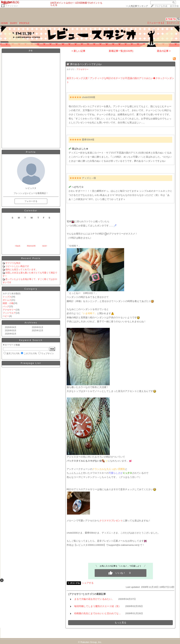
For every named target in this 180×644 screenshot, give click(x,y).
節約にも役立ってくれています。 (22, 269)
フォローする (31, 201)
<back (18, 246)
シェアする (88, 583)
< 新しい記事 (79, 51)
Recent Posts (31, 258)
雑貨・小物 (8, 303)
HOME (4, 23)
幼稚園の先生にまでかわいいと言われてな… (98, 613)
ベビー (6, 316)
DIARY (14, 23)
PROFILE (24, 23)
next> (45, 246)
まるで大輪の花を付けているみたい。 (94, 599)
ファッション (11, 6)
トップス (7, 297)
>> (137, 6)
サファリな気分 (13, 263)
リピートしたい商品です (17, 266)
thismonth (31, 246)
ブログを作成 (161, 6)
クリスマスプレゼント (111, 521)
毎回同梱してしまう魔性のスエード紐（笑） (98, 606)
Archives (31, 323)
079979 (171, 19)
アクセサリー (9, 310)
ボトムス (7, 300)
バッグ (6, 306)
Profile (31, 152)
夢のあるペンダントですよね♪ (86, 64)
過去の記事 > (164, 51)
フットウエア (9, 313)
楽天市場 (174, 6)
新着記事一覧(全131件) (121, 51)
